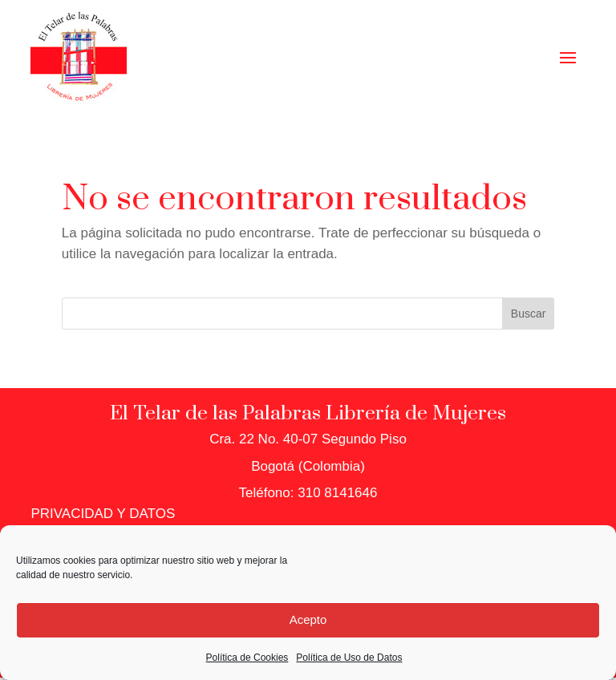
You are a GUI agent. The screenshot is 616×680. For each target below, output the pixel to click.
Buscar (529, 314)
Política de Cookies (247, 658)
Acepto (308, 619)
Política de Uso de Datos (349, 658)
